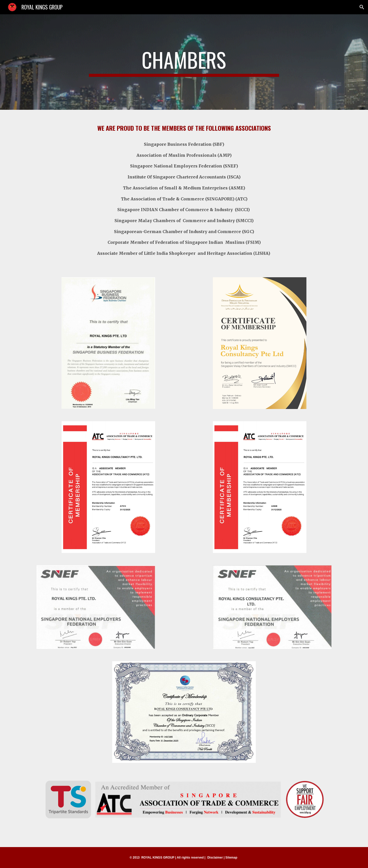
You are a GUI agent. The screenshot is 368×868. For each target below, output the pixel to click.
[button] (362, 7)
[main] (184, 62)
